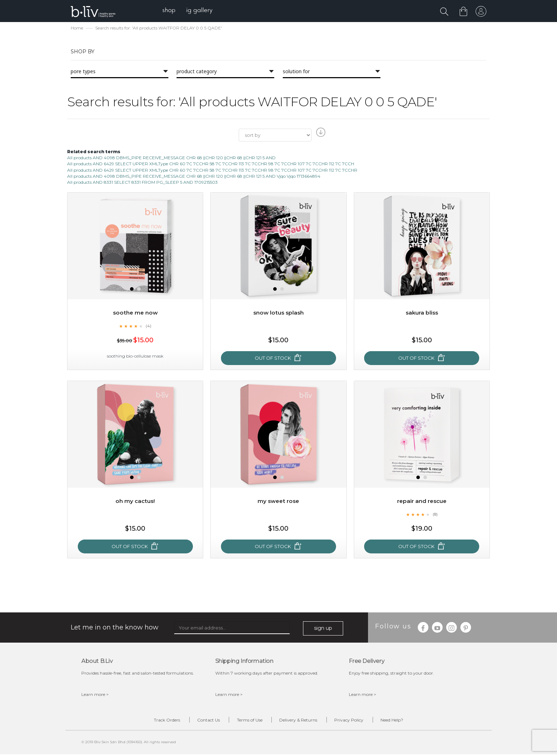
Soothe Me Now (135, 313)
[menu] (190, 11)
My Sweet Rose (278, 502)
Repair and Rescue (422, 502)
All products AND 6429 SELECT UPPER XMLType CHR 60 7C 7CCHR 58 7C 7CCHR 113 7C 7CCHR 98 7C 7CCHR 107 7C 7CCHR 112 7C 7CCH (211, 165)
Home (77, 29)
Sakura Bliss (422, 313)
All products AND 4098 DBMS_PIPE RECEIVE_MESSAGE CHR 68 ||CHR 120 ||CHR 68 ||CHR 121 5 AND (171, 158)
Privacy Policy (357, 721)
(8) (435, 515)
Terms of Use (247, 721)
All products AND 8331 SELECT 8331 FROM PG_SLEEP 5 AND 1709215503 (142, 183)
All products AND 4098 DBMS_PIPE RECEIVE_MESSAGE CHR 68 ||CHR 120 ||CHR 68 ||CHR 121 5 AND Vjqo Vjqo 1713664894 (194, 177)
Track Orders (153, 721)
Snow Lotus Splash (278, 313)
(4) (148, 327)
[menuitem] (171, 11)
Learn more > (95, 695)
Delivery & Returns (301, 721)
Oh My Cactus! (135, 502)
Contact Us (200, 721)
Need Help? (405, 721)
